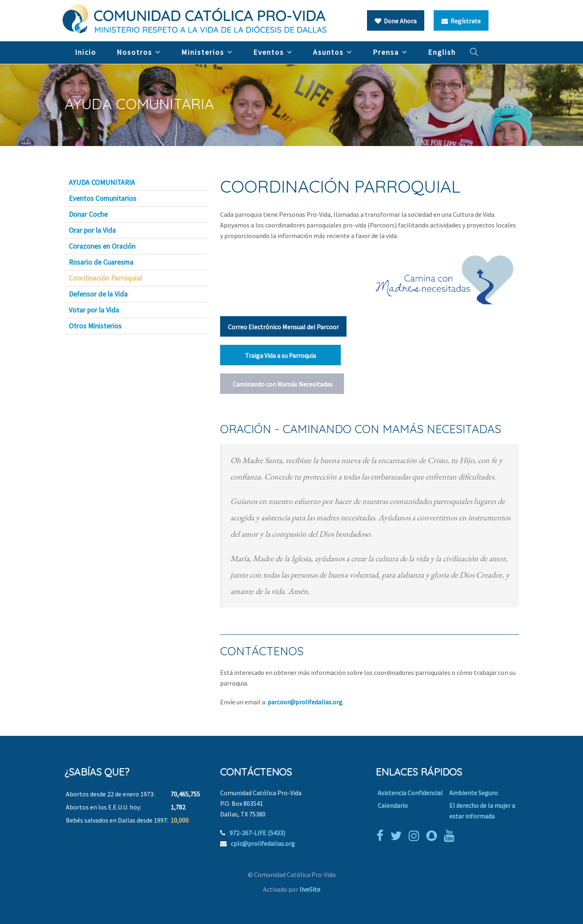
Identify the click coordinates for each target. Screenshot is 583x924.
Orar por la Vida (92, 230)
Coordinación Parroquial (105, 278)
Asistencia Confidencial (410, 793)
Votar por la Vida (94, 310)
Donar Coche (88, 214)
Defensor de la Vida (98, 294)
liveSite (310, 889)
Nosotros (134, 52)
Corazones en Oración (102, 246)
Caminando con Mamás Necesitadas (282, 384)
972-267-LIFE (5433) (257, 833)
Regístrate (461, 21)
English (442, 52)
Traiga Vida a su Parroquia (280, 355)
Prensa (386, 52)
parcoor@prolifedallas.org (305, 702)
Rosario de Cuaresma (101, 262)
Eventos (269, 52)
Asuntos (328, 52)
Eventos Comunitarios (102, 198)
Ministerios (203, 52)
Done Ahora (396, 21)
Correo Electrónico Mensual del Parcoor (283, 327)
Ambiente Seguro (474, 793)
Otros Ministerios (95, 326)
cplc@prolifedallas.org (263, 843)
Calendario (393, 805)
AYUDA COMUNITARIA (102, 182)
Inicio (86, 52)
